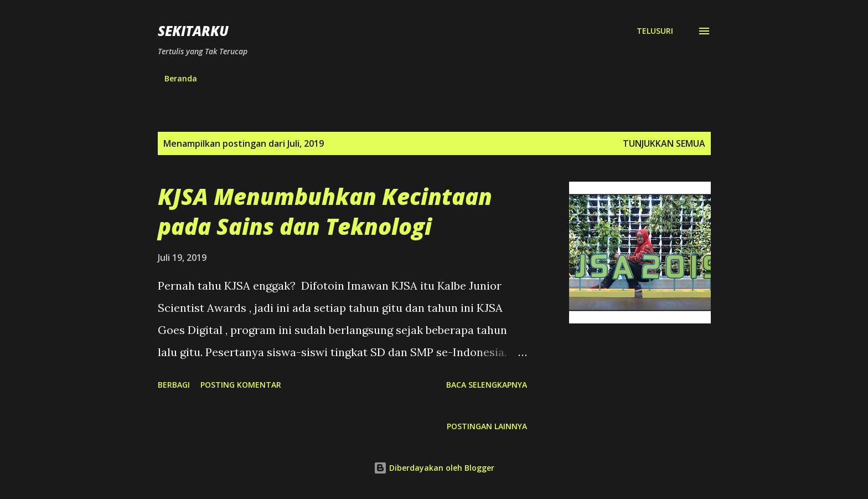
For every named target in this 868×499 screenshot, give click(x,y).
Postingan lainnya (487, 426)
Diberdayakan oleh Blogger (434, 468)
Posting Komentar (241, 385)
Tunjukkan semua (664, 143)
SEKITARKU (193, 31)
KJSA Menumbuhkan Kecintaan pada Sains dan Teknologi (325, 211)
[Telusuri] (655, 31)
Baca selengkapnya (487, 385)
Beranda (181, 78)
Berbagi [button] (174, 385)
